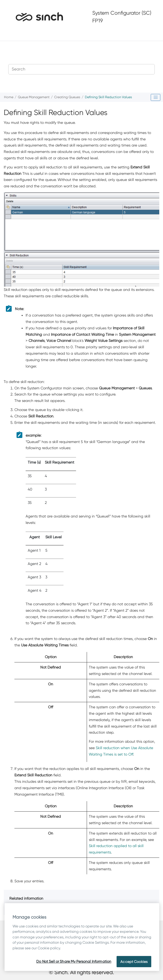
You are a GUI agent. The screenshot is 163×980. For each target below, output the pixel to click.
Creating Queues (67, 97)
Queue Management (34, 97)
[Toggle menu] (13, 33)
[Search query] (82, 69)
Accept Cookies (134, 962)
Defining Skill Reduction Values (108, 97)
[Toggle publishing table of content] (156, 97)
